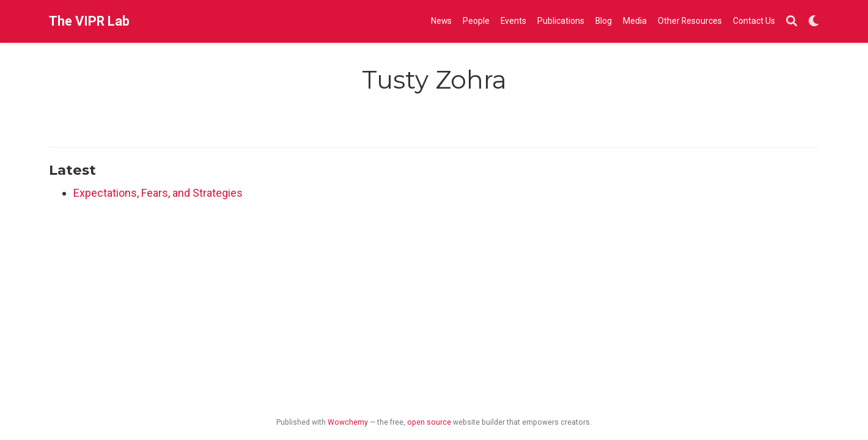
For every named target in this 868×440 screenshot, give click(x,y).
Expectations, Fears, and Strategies (158, 193)
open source (429, 422)
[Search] (792, 22)
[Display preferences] (814, 22)
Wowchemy (348, 422)
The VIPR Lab (89, 21)
